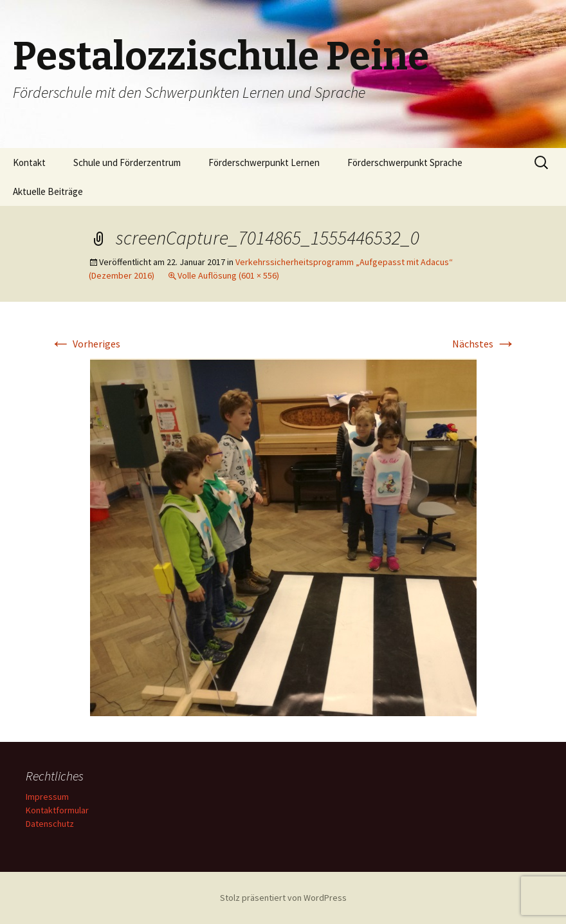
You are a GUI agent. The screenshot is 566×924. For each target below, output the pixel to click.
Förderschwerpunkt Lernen (264, 162)
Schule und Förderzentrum (127, 162)
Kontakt (29, 162)
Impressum (47, 797)
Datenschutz (50, 824)
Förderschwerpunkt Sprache (405, 162)
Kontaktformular (57, 810)
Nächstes (484, 344)
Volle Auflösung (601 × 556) (228, 275)
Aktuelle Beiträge (48, 191)
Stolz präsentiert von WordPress (283, 898)
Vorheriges (85, 344)
